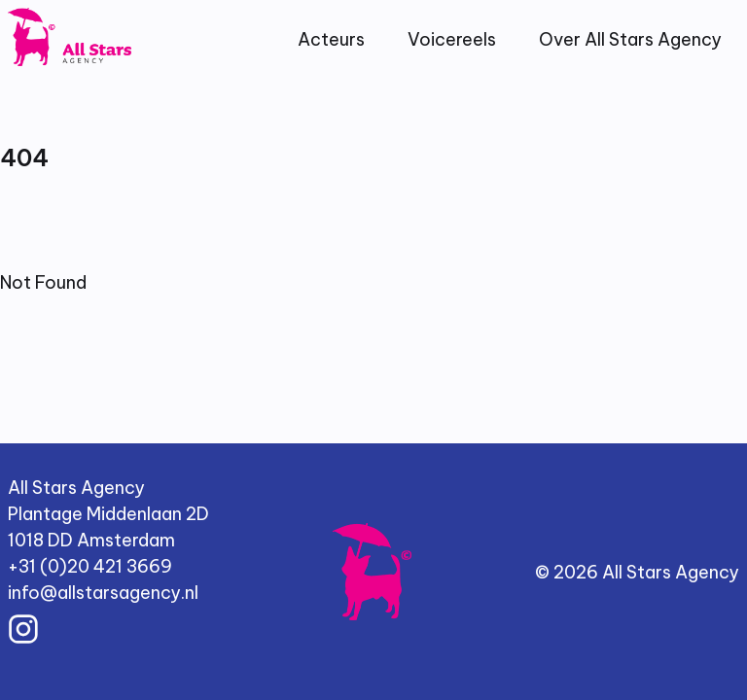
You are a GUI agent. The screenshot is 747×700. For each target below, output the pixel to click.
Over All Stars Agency (630, 39)
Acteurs (331, 39)
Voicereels (452, 39)
